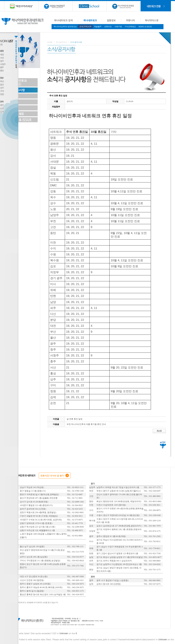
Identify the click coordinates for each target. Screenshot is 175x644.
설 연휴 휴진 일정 (75, 419)
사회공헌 (118, 27)
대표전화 (105, 620)
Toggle (33, 50)
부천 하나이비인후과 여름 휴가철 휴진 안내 (86, 424)
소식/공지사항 (85, 27)
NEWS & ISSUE (145, 27)
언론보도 (108, 27)
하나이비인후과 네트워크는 (65, 27)
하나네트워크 (61, 42)
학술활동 (98, 27)
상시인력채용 (130, 27)
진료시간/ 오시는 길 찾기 (52, 476)
